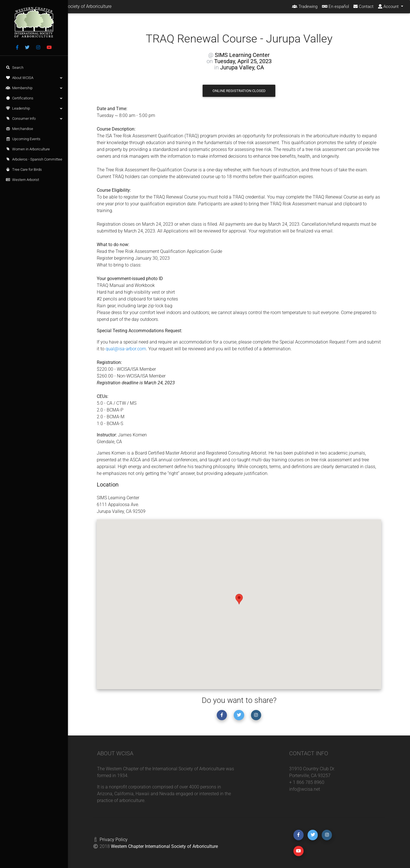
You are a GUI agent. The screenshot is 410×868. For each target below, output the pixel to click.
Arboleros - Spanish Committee (34, 159)
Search (15, 68)
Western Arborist (22, 180)
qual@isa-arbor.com (126, 349)
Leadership (34, 108)
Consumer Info (34, 119)
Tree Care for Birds (24, 169)
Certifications (34, 98)
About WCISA (34, 78)
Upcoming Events (23, 139)
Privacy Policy (114, 840)
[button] (239, 599)
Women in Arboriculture (28, 149)
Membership (34, 88)
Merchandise (19, 129)
